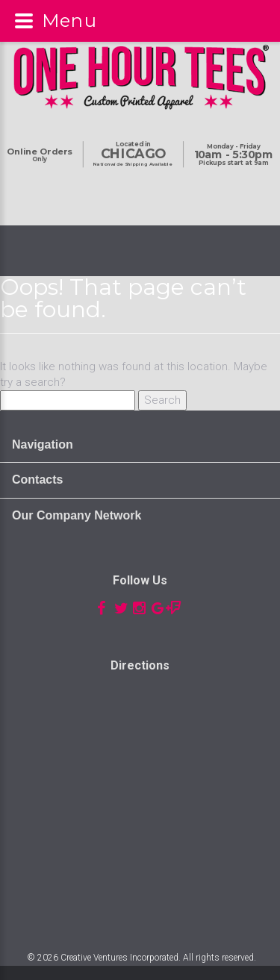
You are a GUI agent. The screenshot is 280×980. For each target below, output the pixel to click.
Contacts (37, 480)
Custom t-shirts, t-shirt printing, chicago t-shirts (140, 799)
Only (40, 156)
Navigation (43, 444)
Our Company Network (77, 515)
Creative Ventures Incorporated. (121, 958)
